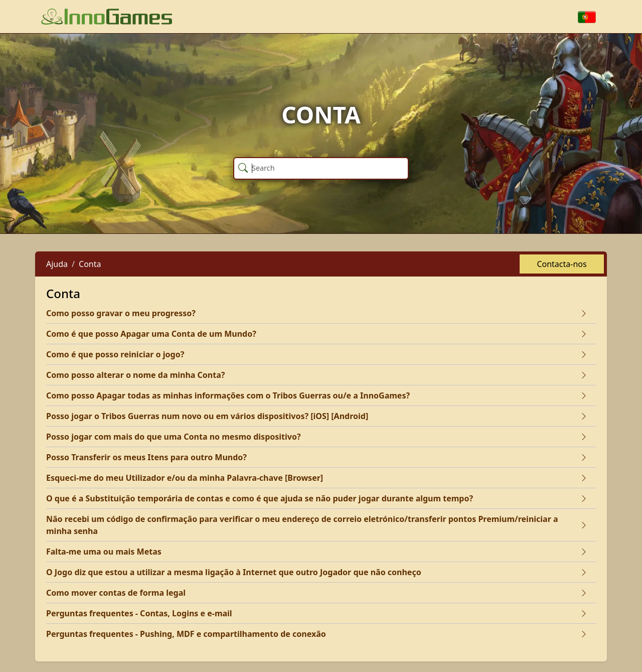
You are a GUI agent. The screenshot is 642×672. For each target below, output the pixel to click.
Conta (90, 264)
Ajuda (57, 264)
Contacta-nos (561, 264)
